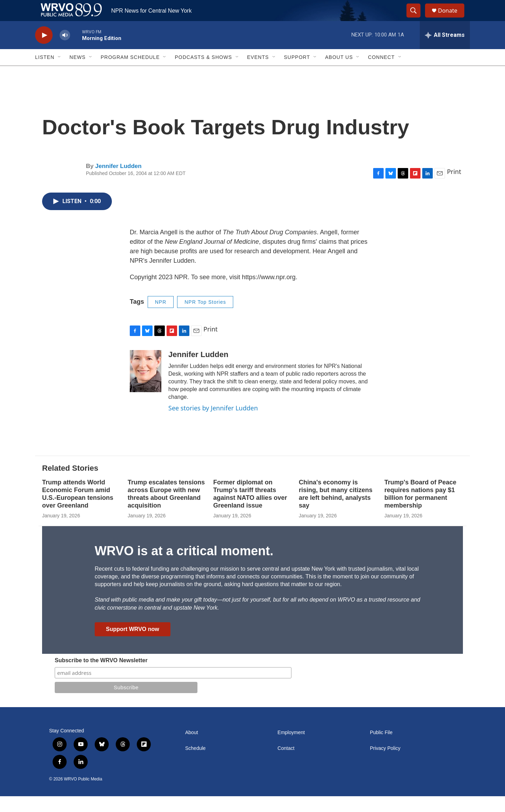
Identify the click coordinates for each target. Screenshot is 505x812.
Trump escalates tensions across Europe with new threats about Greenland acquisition (166, 510)
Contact (286, 764)
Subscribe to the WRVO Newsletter (101, 676)
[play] (44, 51)
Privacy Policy (385, 764)
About (192, 748)
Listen (45, 73)
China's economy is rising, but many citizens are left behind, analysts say (336, 510)
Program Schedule (130, 73)
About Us (339, 73)
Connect (381, 73)
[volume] (65, 51)
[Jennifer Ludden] (146, 387)
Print (454, 187)
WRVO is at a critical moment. (184, 567)
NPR (161, 318)
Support (297, 73)
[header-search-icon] (417, 19)
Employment (291, 748)
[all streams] (445, 51)
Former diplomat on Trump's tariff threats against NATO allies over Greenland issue (250, 510)
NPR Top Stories (205, 318)
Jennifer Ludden (118, 182)
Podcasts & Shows (203, 73)
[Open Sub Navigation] (60, 73)
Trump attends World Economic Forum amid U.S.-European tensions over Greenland (78, 510)
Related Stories (70, 484)
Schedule (195, 764)
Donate (452, 18)
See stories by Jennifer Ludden (213, 424)
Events (258, 73)
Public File (381, 748)
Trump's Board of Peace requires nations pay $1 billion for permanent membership (420, 510)
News (78, 73)
